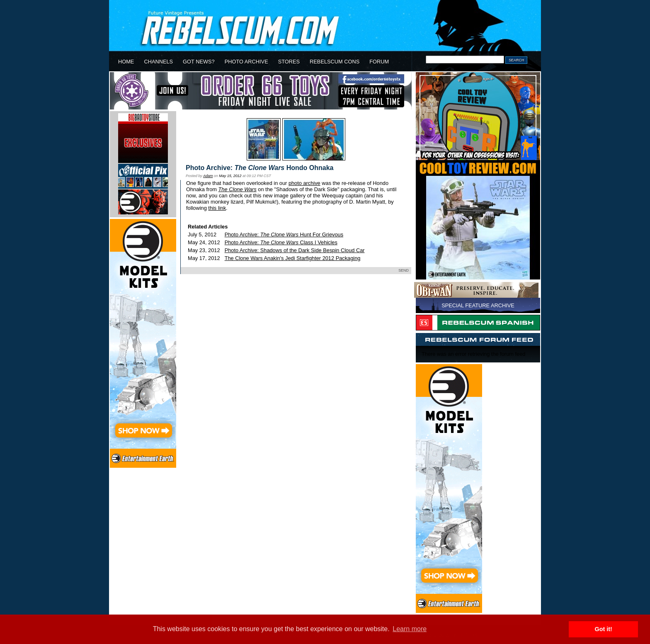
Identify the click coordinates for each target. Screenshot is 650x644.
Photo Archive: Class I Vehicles (281, 242)
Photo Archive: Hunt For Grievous (284, 235)
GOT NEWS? (199, 62)
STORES (289, 62)
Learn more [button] (410, 629)
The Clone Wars (238, 189)
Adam (208, 176)
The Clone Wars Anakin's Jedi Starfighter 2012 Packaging (293, 258)
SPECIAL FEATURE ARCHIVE (478, 305)
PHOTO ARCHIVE (246, 62)
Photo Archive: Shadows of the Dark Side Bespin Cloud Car (295, 250)
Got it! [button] (604, 629)
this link (217, 208)
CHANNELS (158, 62)
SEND (404, 270)
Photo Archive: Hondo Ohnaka (260, 168)
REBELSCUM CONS (335, 62)
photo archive (304, 183)
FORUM (379, 62)
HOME (126, 62)
